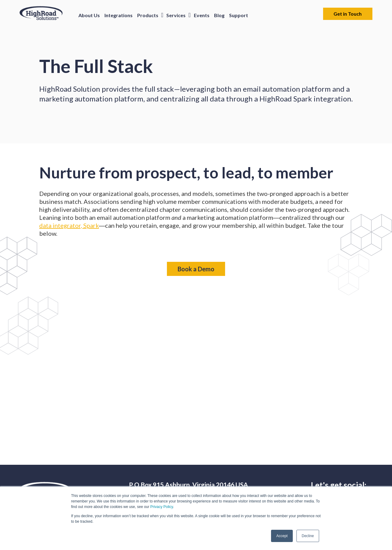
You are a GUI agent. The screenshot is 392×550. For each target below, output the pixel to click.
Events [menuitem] (202, 15)
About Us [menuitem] (89, 15)
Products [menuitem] (148, 15)
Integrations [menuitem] (119, 15)
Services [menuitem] (176, 15)
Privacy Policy (162, 507)
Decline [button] (308, 536)
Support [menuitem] (239, 15)
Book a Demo (196, 269)
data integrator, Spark (69, 225)
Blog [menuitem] (219, 15)
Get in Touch (348, 14)
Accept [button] (282, 536)
